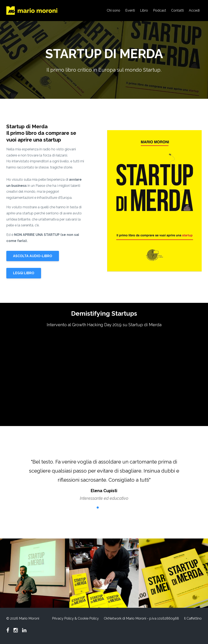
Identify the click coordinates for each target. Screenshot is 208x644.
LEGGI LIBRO (24, 273)
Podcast (160, 10)
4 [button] (110, 508)
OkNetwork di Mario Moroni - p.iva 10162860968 (141, 618)
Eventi (130, 10)
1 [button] (91, 508)
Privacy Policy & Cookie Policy (75, 618)
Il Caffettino (193, 618)
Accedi (194, 10)
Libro (144, 10)
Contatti (177, 10)
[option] (104, 476)
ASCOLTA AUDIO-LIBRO (33, 256)
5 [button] (117, 508)
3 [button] (104, 508)
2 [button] (98, 508)
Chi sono (113, 10)
